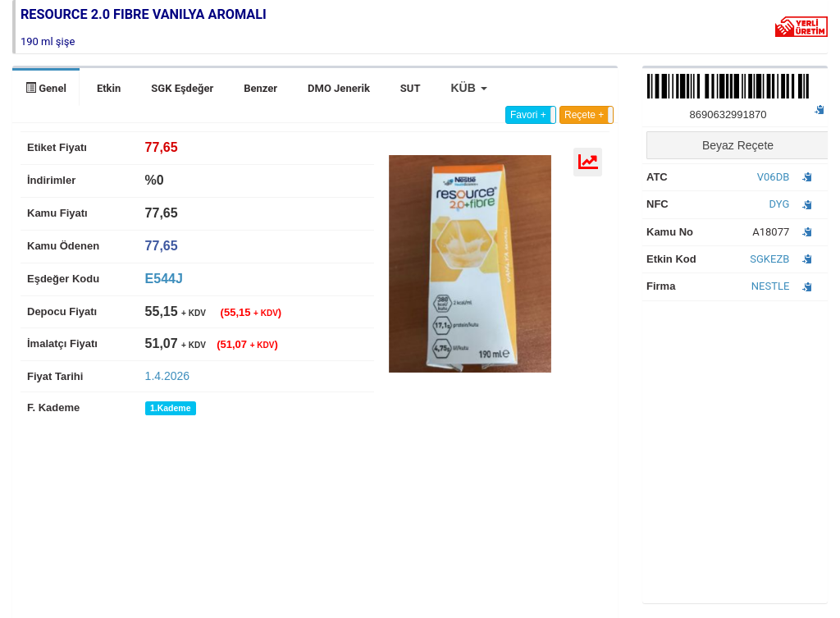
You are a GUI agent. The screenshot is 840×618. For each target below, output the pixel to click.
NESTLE (771, 286)
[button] (468, 88)
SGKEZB (769, 259)
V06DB (774, 177)
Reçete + (584, 115)
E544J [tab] (164, 279)
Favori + (528, 115)
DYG (780, 204)
